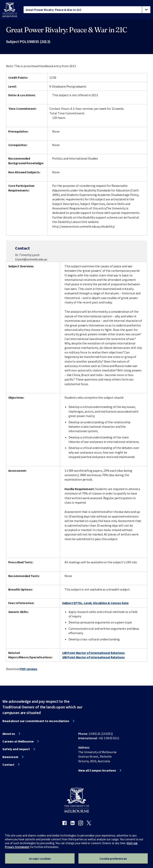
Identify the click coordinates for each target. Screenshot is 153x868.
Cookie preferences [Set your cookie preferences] (113, 859)
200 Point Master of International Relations (93, 657)
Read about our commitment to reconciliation (36, 721)
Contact (8, 764)
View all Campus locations (97, 770)
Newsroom (10, 757)
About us (9, 734)
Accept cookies (40, 859)
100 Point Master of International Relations (93, 653)
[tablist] (87, 10)
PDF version (29, 669)
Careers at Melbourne (18, 741)
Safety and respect (16, 749)
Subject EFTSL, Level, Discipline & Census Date (95, 603)
